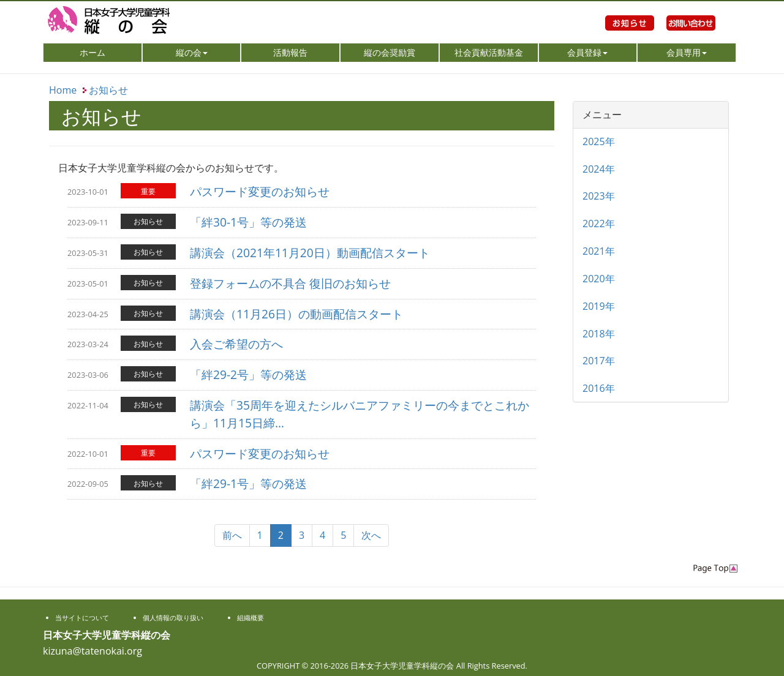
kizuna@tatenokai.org (92, 651)
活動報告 (290, 52)
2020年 (599, 279)
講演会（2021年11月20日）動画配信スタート (310, 253)
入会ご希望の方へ (236, 344)
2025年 (599, 141)
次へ (371, 535)
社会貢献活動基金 (489, 52)
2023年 (599, 196)
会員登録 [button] (587, 52)
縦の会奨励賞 (390, 52)
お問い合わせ (691, 37)
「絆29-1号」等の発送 (248, 483)
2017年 (599, 361)
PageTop (715, 569)
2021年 (599, 251)
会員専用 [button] (687, 52)
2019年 (599, 306)
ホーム (110, 52)
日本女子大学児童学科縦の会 (153, 21)
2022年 (599, 223)
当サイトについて (82, 618)
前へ (232, 535)
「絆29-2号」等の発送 (248, 374)
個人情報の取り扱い (173, 618)
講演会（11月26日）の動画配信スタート (296, 314)
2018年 (599, 334)
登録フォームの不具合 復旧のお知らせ (290, 283)
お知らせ (630, 37)
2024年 (599, 169)
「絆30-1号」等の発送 (248, 222)
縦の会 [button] (192, 52)
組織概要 (251, 618)
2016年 (599, 388)
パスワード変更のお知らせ (260, 191)
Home (63, 90)
